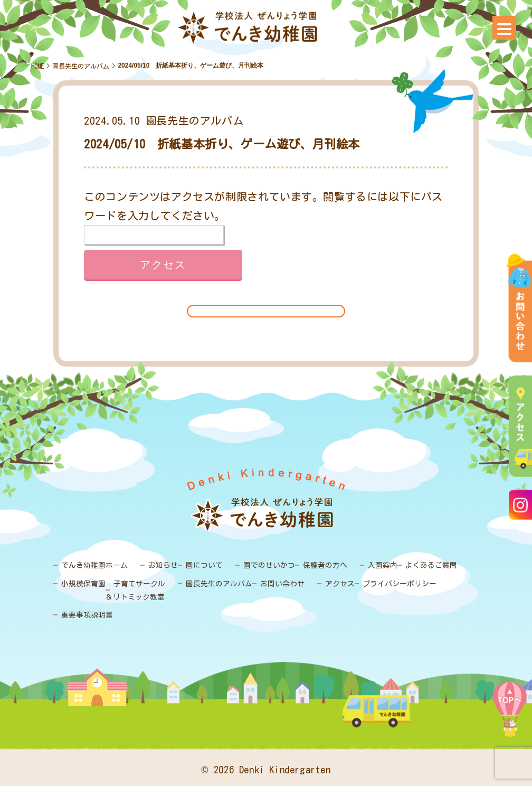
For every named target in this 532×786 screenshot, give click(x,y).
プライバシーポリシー (380, 583)
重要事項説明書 (85, 612)
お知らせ (157, 565)
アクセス (324, 583)
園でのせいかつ (258, 565)
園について (196, 565)
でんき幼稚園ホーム (92, 565)
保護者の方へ (310, 565)
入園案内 (365, 565)
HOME (37, 66)
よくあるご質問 (411, 565)
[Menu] (504, 28)
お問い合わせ (269, 583)
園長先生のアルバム (81, 66)
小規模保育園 (82, 583)
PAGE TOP (510, 717)
